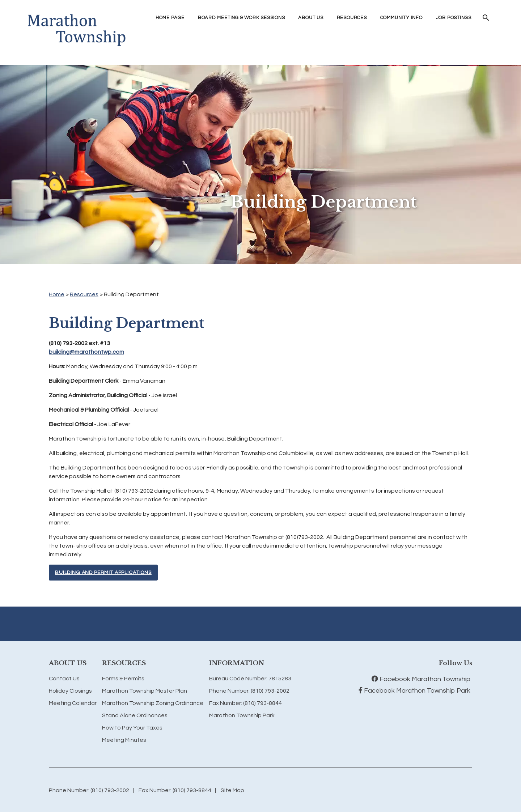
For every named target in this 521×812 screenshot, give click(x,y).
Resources (84, 294)
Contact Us (64, 679)
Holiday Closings (70, 691)
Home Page (170, 18)
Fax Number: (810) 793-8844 (245, 703)
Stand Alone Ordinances (135, 715)
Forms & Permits (123, 679)
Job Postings (454, 18)
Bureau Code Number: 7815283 (250, 679)
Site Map (232, 790)
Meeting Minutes (124, 740)
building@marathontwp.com (86, 352)
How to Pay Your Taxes (132, 728)
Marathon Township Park (242, 715)
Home (57, 294)
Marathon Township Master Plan (145, 691)
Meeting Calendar (73, 703)
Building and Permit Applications (103, 573)
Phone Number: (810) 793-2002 (249, 691)
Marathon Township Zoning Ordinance (153, 703)
